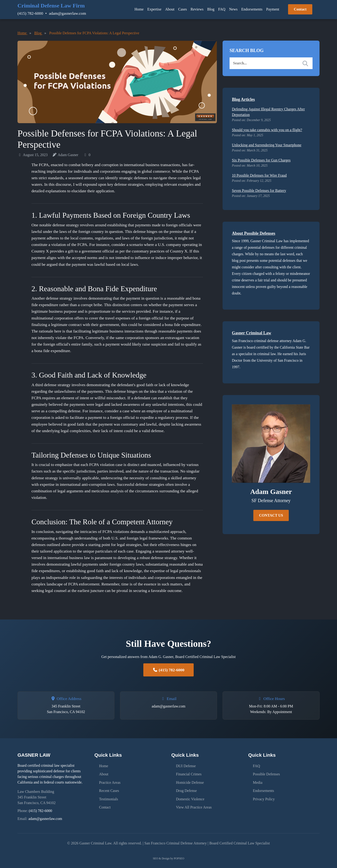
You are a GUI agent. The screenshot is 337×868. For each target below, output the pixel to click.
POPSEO (179, 858)
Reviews (197, 9)
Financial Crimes (189, 773)
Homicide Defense (190, 781)
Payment (273, 9)
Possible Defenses (266, 773)
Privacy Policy (264, 797)
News (233, 9)
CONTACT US (271, 515)
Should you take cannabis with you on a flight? (267, 130)
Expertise (154, 9)
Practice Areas (110, 781)
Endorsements (252, 9)
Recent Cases (109, 789)
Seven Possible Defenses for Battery (259, 191)
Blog (211, 9)
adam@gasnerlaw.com (67, 13)
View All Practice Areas (194, 805)
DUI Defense (186, 765)
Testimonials (109, 797)
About (170, 9)
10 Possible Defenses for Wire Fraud (259, 175)
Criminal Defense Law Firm (51, 6)
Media (258, 781)
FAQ (222, 9)
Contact (300, 9)
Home (139, 9)
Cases (183, 9)
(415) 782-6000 (30, 13)
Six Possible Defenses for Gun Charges (261, 160)
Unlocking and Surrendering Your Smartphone (267, 145)
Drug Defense (186, 789)
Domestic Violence (190, 797)
